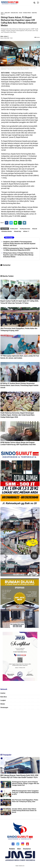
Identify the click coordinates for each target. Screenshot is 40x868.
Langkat (3, 700)
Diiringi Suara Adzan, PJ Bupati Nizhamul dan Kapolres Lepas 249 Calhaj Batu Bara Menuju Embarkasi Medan (18, 255)
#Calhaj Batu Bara (25, 229)
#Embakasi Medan (7, 231)
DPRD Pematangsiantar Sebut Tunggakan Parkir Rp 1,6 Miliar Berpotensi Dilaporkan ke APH (20, 249)
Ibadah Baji (34, 13)
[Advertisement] (20, 731)
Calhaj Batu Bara (14, 13)
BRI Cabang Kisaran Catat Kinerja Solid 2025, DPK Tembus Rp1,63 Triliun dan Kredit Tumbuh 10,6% (19, 776)
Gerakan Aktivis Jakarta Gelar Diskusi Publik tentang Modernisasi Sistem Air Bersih (24, 811)
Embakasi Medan (27, 13)
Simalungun (4, 707)
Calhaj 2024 (7, 13)
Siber (19, 849)
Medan (3, 704)
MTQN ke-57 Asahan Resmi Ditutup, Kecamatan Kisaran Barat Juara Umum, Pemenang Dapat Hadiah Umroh (19, 385)
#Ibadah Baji (18, 231)
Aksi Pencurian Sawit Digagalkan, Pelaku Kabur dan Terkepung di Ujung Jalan (25, 801)
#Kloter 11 (26, 231)
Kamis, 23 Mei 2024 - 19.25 (6, 38)
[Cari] (34, 3)
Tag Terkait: (5, 229)
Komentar (37, 37)
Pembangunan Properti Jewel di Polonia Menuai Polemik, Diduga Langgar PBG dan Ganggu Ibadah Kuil (26, 783)
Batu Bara (4, 697)
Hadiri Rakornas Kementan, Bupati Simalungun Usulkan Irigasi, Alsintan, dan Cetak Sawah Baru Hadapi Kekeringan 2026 (17, 415)
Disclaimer (27, 849)
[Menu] (39, 3)
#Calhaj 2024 (14, 229)
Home (2, 13)
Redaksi (12, 849)
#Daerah (35, 229)
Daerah (21, 13)
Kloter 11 (3, 14)
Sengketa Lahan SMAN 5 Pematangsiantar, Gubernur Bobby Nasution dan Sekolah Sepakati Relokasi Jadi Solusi (19, 244)
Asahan (3, 693)
